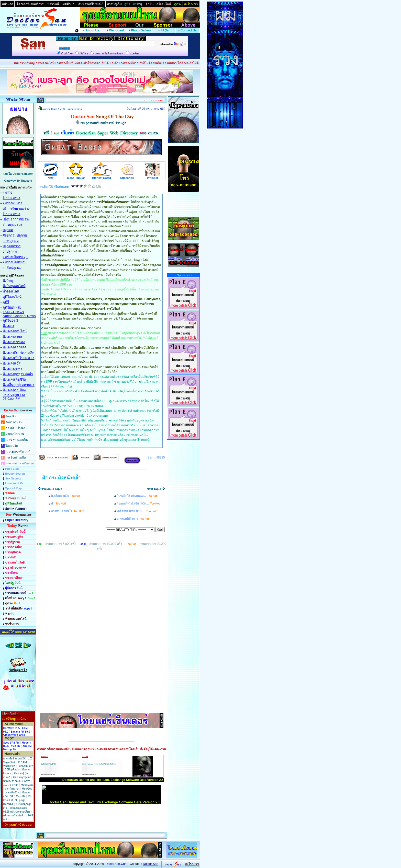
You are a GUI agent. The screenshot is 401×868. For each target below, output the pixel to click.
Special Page (14, 488)
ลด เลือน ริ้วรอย (15, 428)
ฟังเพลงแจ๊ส (12, 363)
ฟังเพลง (8, 326)
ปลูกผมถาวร (12, 246)
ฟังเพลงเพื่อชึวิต (14, 379)
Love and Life (14, 483)
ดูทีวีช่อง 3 (10, 320)
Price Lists (12, 469)
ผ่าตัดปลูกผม (12, 268)
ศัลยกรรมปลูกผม (15, 235)
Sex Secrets (13, 478)
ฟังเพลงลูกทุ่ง (12, 369)
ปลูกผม (8, 230)
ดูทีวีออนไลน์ (12, 297)
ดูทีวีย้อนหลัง (12, 307)
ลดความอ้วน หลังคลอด (20, 463)
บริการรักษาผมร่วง (16, 209)
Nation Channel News (19, 316)
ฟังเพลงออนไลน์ (15, 331)
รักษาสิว (11, 416)
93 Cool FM (11, 399)
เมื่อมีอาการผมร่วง (16, 219)
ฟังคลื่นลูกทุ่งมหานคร (18, 385)
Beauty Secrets (15, 474)
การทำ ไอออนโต (68, 511)
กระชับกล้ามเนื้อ (16, 458)
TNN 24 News (13, 312)
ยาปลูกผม (10, 251)
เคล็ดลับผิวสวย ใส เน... (137, 511)
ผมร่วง (7, 192)
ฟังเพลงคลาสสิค (15, 347)
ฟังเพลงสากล (12, 337)
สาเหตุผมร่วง (12, 225)
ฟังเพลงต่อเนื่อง (14, 390)
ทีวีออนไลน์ (11, 291)
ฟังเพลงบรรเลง (14, 342)
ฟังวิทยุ (8, 281)
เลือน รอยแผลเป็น (17, 440)
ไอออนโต (12, 446)
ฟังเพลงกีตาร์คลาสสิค (19, 353)
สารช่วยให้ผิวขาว (133, 519)
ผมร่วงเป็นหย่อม (15, 262)
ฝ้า (59, 503)
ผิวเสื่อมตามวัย (66, 496)
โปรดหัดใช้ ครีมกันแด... (137, 496)
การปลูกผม (11, 241)
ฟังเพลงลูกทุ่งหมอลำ (18, 374)
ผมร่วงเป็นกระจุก (15, 257)
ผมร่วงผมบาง (12, 203)
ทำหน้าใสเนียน (15, 434)
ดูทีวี (6, 302)
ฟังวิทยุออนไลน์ (14, 286)
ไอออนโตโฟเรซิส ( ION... (139, 503)
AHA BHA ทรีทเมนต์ (18, 452)
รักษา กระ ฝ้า (14, 422)
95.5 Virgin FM (14, 395)
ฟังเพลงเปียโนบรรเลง (18, 358)
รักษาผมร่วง (11, 198)
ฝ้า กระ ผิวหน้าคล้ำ (61, 478)
